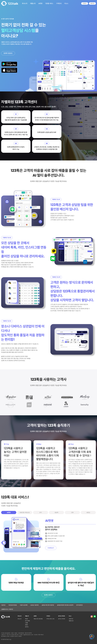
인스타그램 (92, 616)
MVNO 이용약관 (35, 605)
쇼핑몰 (26, 623)
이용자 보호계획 (24, 605)
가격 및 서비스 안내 (50, 619)
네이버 (95, 616)
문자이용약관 (79, 605)
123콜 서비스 (49, 3)
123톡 (10, 3)
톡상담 (26, 619)
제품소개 (33, 3)
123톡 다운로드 (8, 53)
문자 (41, 512)
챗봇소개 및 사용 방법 (38, 619)
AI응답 (88, 512)
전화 (72, 512)
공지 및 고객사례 (62, 619)
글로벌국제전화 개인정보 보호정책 (65, 605)
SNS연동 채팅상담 (25, 512)
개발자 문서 (71, 621)
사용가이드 (71, 619)
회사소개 (25, 3)
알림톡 (56, 512)
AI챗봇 (40, 3)
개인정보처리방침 (13, 605)
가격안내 (59, 3)
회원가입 (92, 3)
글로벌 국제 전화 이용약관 (48, 605)
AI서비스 (27, 627)
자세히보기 (51, 548)
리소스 (66, 3)
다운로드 (85, 3)
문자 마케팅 (27, 621)
